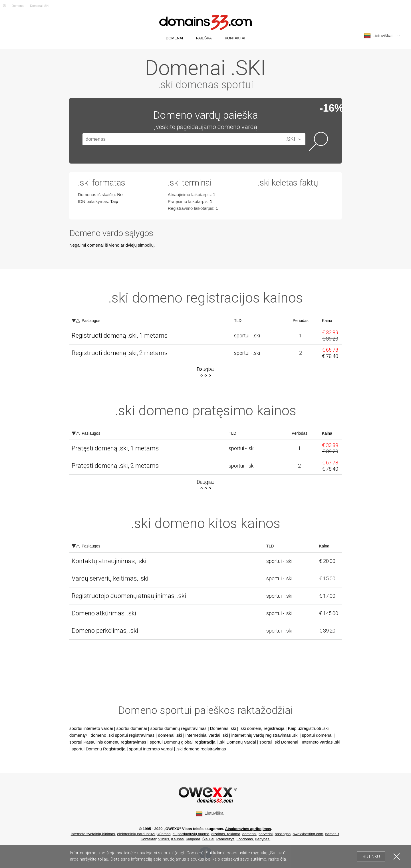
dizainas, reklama (226, 834)
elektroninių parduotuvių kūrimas (144, 834)
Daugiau (205, 369)
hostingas (283, 834)
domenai (249, 834)
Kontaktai (148, 839)
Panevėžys (225, 839)
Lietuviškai (378, 36)
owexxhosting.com (308, 834)
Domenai (18, 6)
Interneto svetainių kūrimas (93, 834)
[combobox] (288, 139)
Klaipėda (193, 839)
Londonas (245, 839)
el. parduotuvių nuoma (191, 834)
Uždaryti (397, 856)
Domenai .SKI (40, 6)
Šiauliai (208, 839)
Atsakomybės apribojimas (248, 829)
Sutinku (371, 857)
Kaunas (178, 839)
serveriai (266, 834)
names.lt (332, 834)
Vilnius (164, 839)
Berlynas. (263, 839)
